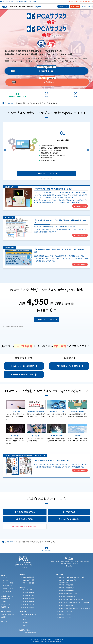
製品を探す (13, 7)
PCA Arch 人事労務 (29, 580)
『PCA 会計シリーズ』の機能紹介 (22, 366)
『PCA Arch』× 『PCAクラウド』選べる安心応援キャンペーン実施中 (18, 2)
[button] (40, 179)
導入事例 (6, 580)
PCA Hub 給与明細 (29, 598)
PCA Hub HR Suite (29, 596)
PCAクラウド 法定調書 (66, 611)
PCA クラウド (59, 575)
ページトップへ (46, 551)
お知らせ (30, 7)
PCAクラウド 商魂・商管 (66, 605)
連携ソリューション (9, 588)
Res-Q (25, 626)
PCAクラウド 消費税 (65, 617)
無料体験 (75, 6)
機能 (46, 97)
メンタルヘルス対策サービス (28, 614)
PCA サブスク (23, 612)
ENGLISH (4, 622)
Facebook (24, 567)
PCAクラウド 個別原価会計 (67, 588)
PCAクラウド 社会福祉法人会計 (68, 594)
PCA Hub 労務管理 (29, 604)
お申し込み (87, 6)
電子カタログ (63, 6)
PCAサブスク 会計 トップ (18, 97)
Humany (26, 623)
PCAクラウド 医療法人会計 (67, 597)
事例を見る (22, 6)
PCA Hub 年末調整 (29, 601)
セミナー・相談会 (8, 583)
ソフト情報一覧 (8, 586)
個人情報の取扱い (6, 612)
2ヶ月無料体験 (48, 82)
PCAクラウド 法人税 (65, 614)
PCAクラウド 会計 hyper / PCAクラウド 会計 (72, 577)
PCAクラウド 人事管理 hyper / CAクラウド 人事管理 (74, 602)
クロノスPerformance (30, 632)
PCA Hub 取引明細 (29, 607)
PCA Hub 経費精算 (29, 593)
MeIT (25, 620)
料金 (75, 97)
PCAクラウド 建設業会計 (66, 585)
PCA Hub (22, 587)
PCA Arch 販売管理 (29, 583)
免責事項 (4, 617)
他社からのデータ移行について (22, 374)
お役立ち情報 (7, 591)
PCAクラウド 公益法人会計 (67, 591)
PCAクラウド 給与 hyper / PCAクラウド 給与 (72, 599)
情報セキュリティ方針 (8, 614)
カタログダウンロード (48, 71)
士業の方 (70, 2)
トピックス (6, 577)
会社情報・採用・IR (88, 2)
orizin (25, 617)
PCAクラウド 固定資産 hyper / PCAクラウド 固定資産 (75, 608)
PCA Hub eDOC (28, 590)
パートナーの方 (78, 2)
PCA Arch (22, 575)
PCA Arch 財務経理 (29, 577)
